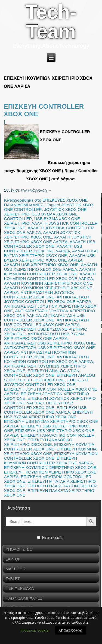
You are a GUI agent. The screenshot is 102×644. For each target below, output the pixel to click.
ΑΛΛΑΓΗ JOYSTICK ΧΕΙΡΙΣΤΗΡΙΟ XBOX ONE (42, 235)
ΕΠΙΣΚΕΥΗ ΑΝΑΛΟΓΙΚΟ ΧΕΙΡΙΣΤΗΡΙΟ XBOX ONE (38, 442)
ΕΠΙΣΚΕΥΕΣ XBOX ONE (65, 200)
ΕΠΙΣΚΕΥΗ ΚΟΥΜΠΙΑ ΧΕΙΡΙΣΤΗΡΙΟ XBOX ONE (50, 451)
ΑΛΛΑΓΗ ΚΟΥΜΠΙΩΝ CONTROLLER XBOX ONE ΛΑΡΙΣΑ (50, 276)
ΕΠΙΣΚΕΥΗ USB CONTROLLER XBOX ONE (39, 405)
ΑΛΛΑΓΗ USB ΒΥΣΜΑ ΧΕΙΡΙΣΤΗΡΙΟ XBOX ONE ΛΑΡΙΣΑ (50, 258)
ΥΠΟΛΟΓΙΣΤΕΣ (19, 549)
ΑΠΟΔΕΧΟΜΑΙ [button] (70, 630)
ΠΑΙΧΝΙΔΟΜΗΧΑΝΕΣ (24, 205)
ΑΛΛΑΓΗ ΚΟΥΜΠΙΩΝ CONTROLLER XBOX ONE (50, 272)
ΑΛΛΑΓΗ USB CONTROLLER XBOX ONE (50, 244)
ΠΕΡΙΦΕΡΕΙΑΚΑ (20, 588)
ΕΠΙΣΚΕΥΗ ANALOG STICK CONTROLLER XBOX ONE (42, 373)
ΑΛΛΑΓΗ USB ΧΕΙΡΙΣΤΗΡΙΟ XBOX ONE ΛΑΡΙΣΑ (51, 267)
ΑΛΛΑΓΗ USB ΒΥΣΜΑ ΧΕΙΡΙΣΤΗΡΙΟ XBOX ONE (51, 253)
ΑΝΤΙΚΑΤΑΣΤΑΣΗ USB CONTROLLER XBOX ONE (44, 318)
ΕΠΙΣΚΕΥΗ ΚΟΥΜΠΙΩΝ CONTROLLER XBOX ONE (51, 456)
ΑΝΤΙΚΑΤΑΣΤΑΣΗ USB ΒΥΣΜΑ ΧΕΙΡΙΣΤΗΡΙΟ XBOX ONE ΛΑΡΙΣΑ (44, 336)
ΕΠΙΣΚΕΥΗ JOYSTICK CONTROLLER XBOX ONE (46, 382)
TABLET (13, 579)
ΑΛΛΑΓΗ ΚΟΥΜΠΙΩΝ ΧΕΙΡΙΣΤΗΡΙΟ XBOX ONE (48, 283)
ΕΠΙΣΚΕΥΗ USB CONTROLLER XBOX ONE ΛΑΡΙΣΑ (45, 410)
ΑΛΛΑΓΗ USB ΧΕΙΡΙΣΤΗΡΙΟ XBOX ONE (41, 265)
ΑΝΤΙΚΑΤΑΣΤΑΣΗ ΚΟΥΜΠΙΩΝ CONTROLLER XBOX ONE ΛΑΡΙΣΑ (49, 359)
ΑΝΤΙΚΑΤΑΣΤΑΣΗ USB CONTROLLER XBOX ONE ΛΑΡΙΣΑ (47, 322)
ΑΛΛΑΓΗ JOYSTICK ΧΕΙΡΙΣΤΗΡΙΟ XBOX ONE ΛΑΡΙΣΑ (48, 239)
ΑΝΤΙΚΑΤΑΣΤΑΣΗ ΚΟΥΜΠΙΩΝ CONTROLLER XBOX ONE (40, 355)
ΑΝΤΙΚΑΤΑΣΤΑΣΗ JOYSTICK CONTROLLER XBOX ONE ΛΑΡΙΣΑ (48, 299)
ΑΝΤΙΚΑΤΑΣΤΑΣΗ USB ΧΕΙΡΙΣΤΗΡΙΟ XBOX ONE (50, 343)
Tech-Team (51, 22)
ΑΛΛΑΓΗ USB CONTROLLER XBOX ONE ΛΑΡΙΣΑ (43, 249)
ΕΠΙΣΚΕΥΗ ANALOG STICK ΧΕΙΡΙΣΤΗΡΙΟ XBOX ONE (50, 378)
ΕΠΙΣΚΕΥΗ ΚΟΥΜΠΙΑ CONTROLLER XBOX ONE (49, 447)
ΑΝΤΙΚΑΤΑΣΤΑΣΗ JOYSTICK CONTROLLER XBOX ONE (39, 295)
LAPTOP (13, 559)
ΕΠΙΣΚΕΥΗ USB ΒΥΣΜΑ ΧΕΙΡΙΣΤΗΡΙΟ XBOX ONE (48, 414)
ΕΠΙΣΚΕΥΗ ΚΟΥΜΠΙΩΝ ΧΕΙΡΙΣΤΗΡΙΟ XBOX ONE (50, 467)
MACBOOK (16, 569)
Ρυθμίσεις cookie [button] (34, 630)
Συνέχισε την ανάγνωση (28, 190)
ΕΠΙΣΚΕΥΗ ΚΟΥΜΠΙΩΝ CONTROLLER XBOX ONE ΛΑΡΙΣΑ (49, 461)
